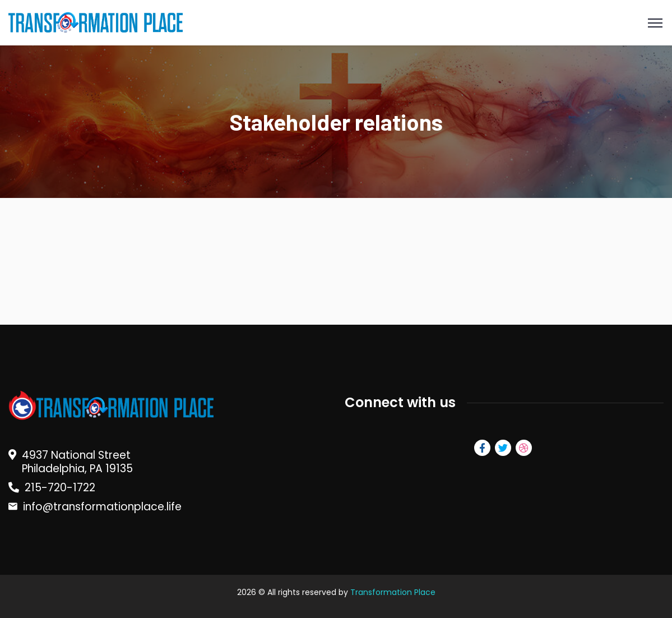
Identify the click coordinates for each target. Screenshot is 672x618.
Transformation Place (393, 592)
